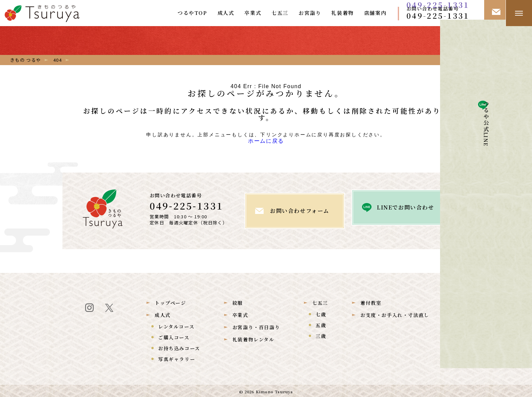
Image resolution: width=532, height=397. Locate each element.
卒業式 (253, 13)
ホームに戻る (266, 142)
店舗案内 (375, 13)
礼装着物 (342, 13)
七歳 (321, 313)
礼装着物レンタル (253, 338)
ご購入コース (174, 336)
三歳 (321, 334)
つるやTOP (192, 13)
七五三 (280, 13)
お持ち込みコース (179, 346)
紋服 (238, 301)
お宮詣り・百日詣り (256, 325)
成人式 (226, 13)
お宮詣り (310, 13)
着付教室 (371, 301)
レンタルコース (176, 325)
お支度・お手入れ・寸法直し (395, 313)
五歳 (321, 323)
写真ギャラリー (177, 357)
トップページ (170, 301)
